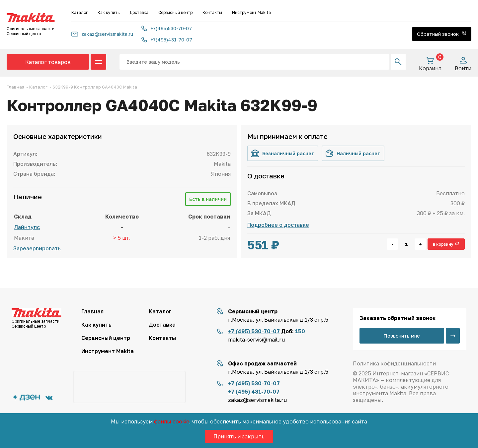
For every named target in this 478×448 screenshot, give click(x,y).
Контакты (212, 12)
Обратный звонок (442, 34)
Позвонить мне (402, 336)
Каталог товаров (48, 62)
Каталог (80, 12)
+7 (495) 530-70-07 (254, 331)
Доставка (139, 12)
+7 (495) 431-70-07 (254, 392)
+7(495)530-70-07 (167, 28)
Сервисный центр (175, 12)
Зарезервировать (37, 248)
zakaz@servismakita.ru (102, 34)
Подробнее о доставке (278, 225)
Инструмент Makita (251, 12)
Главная (92, 311)
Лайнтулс (27, 227)
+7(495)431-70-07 (167, 40)
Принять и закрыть (239, 436)
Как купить (109, 12)
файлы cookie (172, 421)
